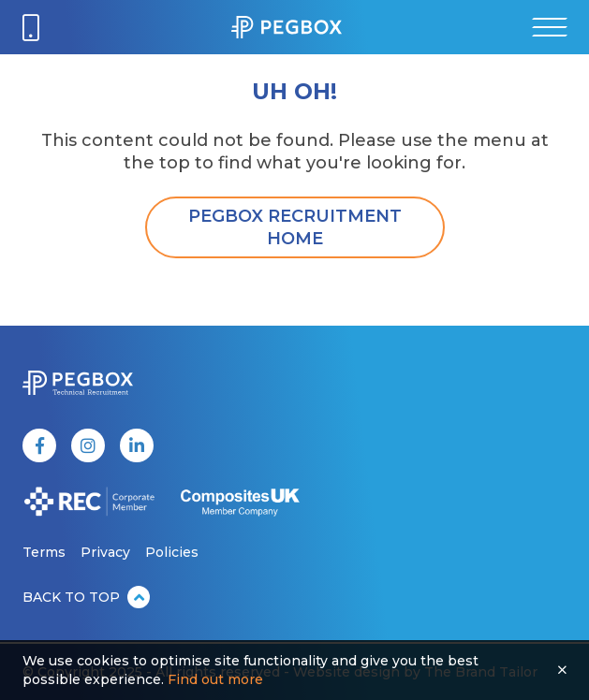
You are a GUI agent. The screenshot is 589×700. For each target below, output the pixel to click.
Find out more (215, 679)
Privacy (105, 552)
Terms (44, 552)
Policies (172, 552)
